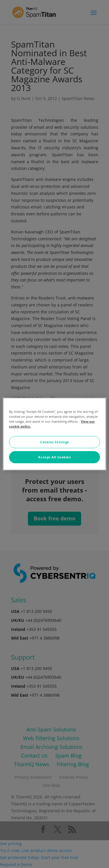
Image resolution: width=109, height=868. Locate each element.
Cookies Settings (54, 442)
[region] (54, 434)
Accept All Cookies (54, 457)
